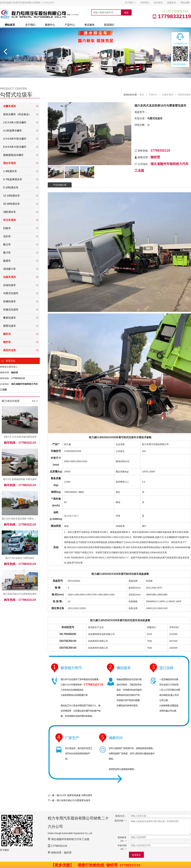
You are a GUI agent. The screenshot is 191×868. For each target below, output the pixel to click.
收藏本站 (172, 3)
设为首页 (158, 3)
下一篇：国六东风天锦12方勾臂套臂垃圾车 (69, 800)
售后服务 (89, 25)
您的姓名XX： (122, 839)
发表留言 (136, 855)
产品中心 (70, 25)
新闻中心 (50, 25)
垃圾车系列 (168, 95)
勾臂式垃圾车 (184, 95)
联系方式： (121, 816)
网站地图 (185, 3)
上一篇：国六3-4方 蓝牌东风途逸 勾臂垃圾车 (70, 795)
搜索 (126, 13)
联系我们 (145, 3)
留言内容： (121, 821)
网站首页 (10, 25)
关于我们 (131, 3)
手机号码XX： (122, 847)
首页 (142, 95)
